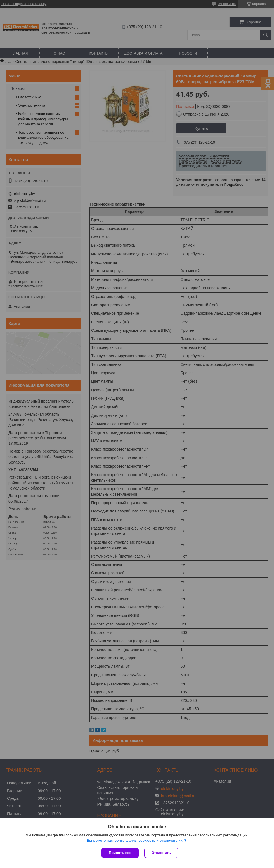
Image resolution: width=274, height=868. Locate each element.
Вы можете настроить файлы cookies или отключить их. (135, 840)
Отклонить (161, 853)
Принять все (120, 853)
